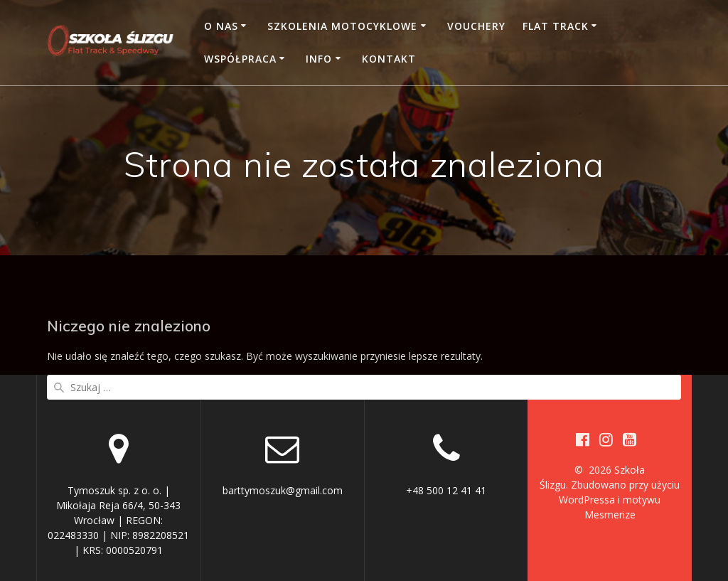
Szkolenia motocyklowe (342, 26)
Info (319, 59)
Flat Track (556, 26)
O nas (221, 26)
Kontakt (389, 59)
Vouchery (476, 26)
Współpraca (240, 59)
